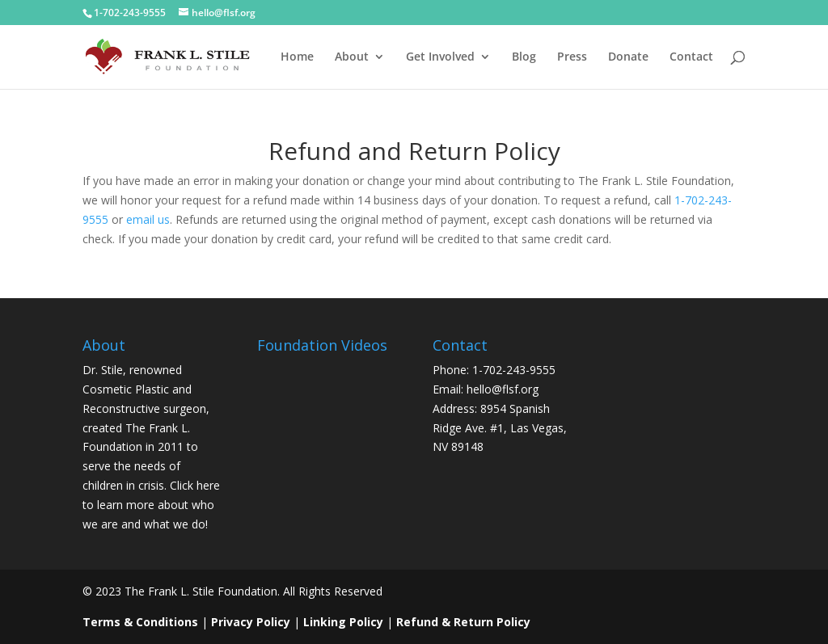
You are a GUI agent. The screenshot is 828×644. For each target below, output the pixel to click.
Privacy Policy (251, 622)
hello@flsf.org (503, 389)
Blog (524, 57)
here (208, 485)
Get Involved (440, 57)
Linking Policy (343, 622)
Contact (691, 57)
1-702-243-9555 (130, 13)
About (352, 57)
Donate (628, 57)
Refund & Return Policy (463, 622)
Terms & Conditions (140, 622)
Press (572, 57)
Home (297, 57)
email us (148, 219)
